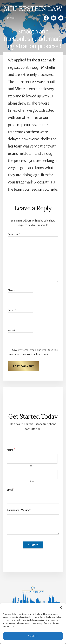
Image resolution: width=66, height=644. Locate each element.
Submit (33, 545)
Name (12, 290)
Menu (11, 19)
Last (32, 482)
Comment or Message (19, 510)
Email (12, 310)
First (32, 466)
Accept (33, 636)
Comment (14, 234)
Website (12, 330)
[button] (61, 608)
